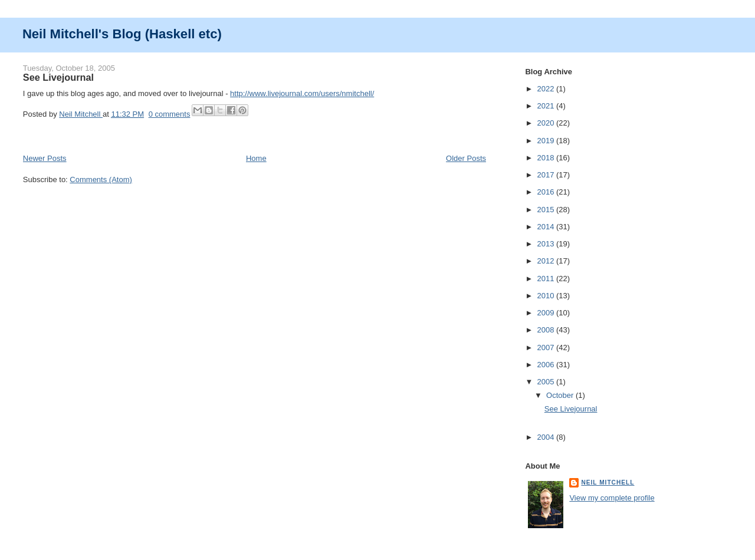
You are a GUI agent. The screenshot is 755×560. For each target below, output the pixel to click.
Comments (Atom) (101, 179)
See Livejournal (58, 77)
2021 (546, 106)
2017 (546, 175)
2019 (546, 141)
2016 (546, 192)
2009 (546, 313)
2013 (546, 244)
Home (256, 158)
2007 (546, 347)
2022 (546, 89)
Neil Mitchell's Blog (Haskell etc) (122, 34)
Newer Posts (45, 158)
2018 (546, 158)
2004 (546, 437)
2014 (546, 227)
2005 (546, 382)
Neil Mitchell (81, 114)
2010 (546, 296)
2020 (546, 123)
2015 (546, 210)
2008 (546, 330)
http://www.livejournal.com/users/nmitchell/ (302, 93)
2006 (546, 365)
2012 (546, 261)
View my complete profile (612, 498)
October (561, 395)
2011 (546, 279)
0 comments (170, 114)
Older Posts (466, 158)
